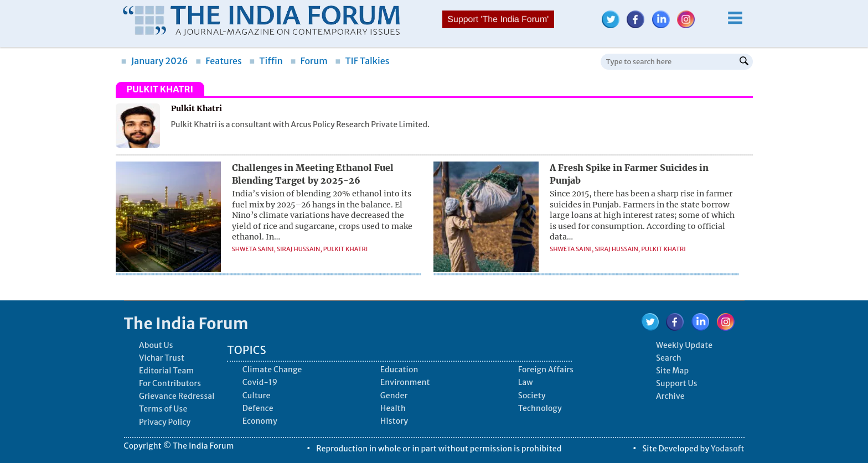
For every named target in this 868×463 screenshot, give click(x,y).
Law (526, 382)
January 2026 (155, 61)
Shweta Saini (253, 249)
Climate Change (272, 370)
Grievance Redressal (177, 396)
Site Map (672, 371)
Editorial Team (166, 371)
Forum (309, 61)
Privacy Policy (165, 422)
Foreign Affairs (546, 370)
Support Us (677, 383)
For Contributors (170, 383)
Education (399, 370)
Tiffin (266, 61)
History (394, 421)
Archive (670, 396)
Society (532, 396)
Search (669, 358)
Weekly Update (684, 345)
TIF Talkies (362, 61)
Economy (260, 421)
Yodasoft (728, 449)
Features (218, 61)
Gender (394, 396)
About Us (156, 345)
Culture (257, 396)
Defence (258, 408)
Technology (540, 408)
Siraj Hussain (299, 249)
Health (393, 408)
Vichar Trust (162, 358)
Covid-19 (260, 382)
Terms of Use (163, 409)
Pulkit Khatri (346, 249)
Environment (405, 382)
